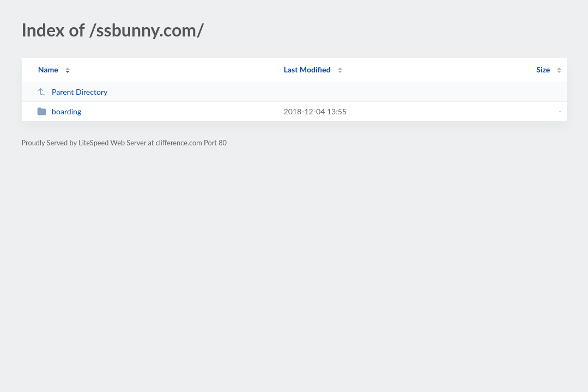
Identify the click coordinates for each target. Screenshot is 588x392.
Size (543, 69)
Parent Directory (72, 92)
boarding (59, 111)
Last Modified (307, 69)
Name (48, 69)
